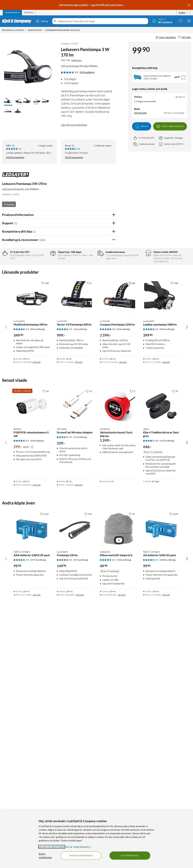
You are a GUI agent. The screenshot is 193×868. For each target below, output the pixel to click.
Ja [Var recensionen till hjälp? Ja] (104, 360)
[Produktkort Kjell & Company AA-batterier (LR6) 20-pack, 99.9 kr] (161, 779)
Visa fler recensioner (59, 472)
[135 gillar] (88, 764)
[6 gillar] (89, 533)
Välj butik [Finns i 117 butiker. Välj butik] (166, 612)
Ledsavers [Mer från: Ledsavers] (77, 60)
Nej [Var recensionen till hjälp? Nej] (111, 360)
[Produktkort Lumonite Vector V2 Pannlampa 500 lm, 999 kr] (75, 548)
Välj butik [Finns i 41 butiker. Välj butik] (79, 612)
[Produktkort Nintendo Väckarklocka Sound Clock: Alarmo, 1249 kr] (118, 656)
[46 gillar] (132, 533)
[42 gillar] (46, 641)
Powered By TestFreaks (101, 462)
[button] (8, 101)
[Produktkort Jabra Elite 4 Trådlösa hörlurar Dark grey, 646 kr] (161, 656)
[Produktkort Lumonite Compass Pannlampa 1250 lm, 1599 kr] (118, 548)
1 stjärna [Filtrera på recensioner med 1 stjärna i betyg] (42, 286)
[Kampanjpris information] (32, 697)
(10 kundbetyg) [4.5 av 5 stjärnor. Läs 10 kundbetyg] (80, 579)
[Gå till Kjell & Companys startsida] (18, 21)
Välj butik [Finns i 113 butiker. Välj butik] (37, 735)
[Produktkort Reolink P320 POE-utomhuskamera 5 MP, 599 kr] (32, 656)
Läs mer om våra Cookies (52, 847)
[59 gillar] (175, 641)
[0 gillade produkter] (181, 21)
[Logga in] (162, 21)
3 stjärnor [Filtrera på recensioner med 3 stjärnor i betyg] (42, 276)
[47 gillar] (132, 764)
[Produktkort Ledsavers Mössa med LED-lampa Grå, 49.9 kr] (118, 779)
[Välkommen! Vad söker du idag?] (102, 21)
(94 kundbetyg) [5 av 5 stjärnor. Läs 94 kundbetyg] (123, 579)
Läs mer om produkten (74, 125)
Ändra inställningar (45, 856)
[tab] (12, 13)
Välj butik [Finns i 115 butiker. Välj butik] (37, 612)
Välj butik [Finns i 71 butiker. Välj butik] (79, 735)
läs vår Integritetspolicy (78, 847)
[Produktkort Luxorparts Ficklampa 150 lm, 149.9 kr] (75, 779)
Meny (42, 21)
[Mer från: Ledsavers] (16, 177)
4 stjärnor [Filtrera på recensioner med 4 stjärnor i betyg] (42, 270)
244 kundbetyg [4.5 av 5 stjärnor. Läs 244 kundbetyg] (87, 72)
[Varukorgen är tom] (189, 21)
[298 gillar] (174, 533)
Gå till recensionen (15, 157)
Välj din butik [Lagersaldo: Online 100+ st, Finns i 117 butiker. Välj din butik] (140, 113)
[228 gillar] (45, 533)
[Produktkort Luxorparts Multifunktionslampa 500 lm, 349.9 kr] (32, 548)
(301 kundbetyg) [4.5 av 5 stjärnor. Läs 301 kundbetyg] (38, 579)
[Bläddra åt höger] (187, 577)
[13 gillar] (89, 641)
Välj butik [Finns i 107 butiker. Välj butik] (123, 612)
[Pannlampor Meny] (44, 30)
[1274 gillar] (174, 764)
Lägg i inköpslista (166, 38)
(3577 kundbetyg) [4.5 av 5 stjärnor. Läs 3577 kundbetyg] (38, 810)
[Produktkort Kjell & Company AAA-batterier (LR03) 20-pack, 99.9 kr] (32, 779)
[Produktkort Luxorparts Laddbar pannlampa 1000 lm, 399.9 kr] (161, 548)
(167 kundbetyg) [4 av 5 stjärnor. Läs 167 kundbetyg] (167, 691)
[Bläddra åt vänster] (6, 577)
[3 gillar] (132, 641)
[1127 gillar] (44, 764)
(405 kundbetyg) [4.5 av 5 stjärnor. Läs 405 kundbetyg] (167, 579)
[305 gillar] (184, 38)
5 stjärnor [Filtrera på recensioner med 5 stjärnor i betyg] (42, 265)
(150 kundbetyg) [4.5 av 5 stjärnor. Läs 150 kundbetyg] (124, 810)
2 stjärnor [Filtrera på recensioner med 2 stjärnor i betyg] (42, 281)
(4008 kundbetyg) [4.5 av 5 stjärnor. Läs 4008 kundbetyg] (168, 810)
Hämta (142, 126)
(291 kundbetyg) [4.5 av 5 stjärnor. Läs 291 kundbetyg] (81, 810)
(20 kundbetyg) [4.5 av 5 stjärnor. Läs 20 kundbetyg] (37, 691)
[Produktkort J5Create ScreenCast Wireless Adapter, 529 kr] (75, 656)
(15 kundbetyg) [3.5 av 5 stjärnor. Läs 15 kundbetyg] (80, 687)
